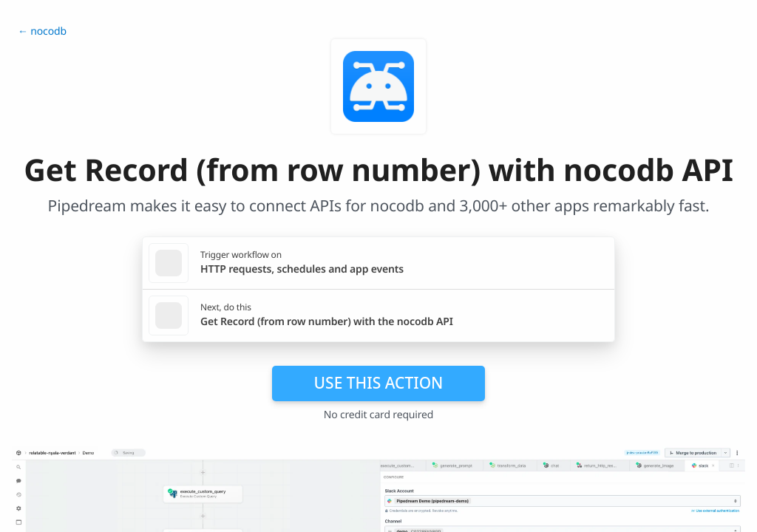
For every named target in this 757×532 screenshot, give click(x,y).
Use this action (379, 383)
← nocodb (42, 31)
